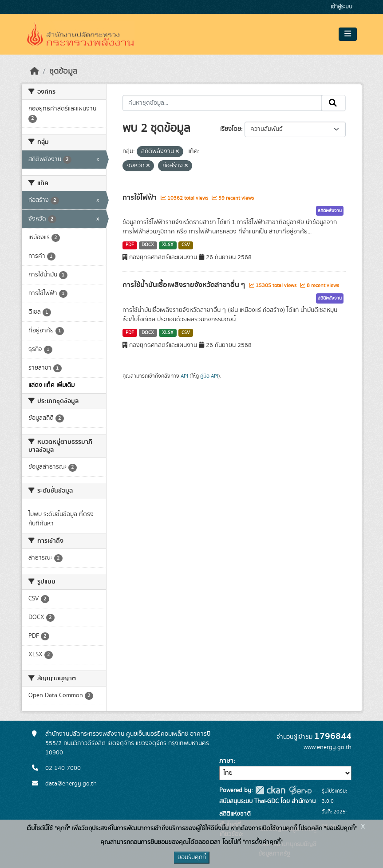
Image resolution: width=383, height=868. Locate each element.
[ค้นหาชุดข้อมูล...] (222, 103)
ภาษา (226, 761)
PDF (130, 245)
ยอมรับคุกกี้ (192, 857)
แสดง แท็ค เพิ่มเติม (51, 385)
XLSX (168, 245)
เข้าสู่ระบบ (342, 7)
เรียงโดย (231, 129)
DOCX (148, 245)
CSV (186, 245)
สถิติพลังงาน (330, 211)
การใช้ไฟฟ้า (140, 197)
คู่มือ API (209, 376)
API (184, 376)
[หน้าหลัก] (35, 71)
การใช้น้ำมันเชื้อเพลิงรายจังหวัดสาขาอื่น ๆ (185, 285)
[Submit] (334, 103)
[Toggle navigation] (348, 34)
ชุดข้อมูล (63, 71)
